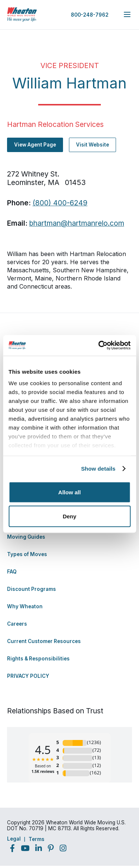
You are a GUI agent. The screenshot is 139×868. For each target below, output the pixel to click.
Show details (98, 469)
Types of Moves (27, 554)
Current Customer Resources (44, 641)
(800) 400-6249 (60, 203)
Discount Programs (32, 589)
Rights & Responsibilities (38, 659)
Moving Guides (26, 537)
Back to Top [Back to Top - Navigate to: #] (113, 824)
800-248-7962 (90, 15)
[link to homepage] (22, 15)
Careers (17, 624)
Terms (37, 839)
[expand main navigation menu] (127, 14)
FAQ (12, 572)
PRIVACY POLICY (28, 676)
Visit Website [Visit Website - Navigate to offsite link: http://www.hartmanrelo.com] (92, 145)
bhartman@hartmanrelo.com (77, 223)
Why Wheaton (25, 606)
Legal (14, 839)
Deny (69, 516)
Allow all (69, 492)
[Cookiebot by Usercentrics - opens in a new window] (99, 346)
